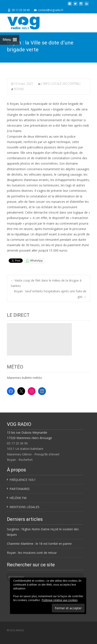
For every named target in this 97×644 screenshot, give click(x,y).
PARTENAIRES (20, 489)
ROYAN (19, 89)
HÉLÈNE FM (18, 498)
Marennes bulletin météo (24, 378)
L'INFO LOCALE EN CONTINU (61, 84)
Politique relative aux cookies (60, 600)
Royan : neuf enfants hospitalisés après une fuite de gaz (50, 294)
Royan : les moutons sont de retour (32, 553)
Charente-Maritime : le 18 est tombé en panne (39, 544)
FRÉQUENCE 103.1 (23, 480)
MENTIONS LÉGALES (24, 507)
